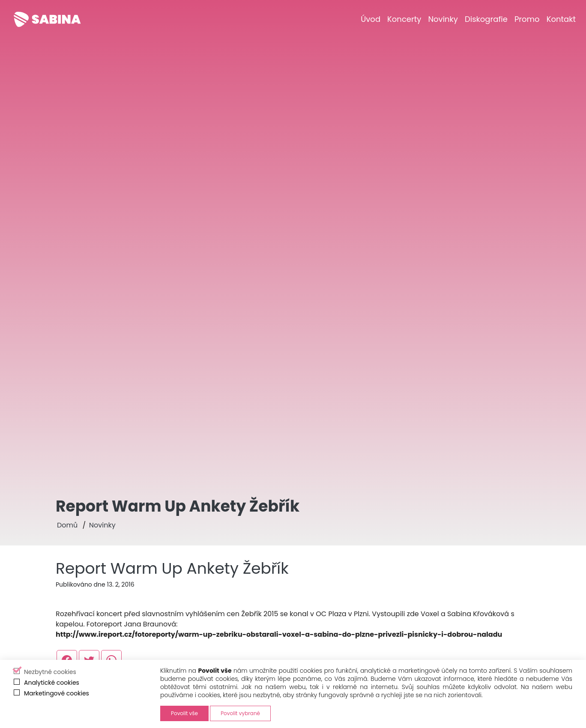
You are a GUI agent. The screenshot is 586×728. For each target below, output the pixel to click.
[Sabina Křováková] (47, 19)
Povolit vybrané (240, 713)
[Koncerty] (404, 19)
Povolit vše (184, 713)
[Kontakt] (561, 19)
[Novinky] (443, 19)
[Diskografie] (486, 19)
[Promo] (527, 19)
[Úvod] (371, 19)
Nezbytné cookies (50, 672)
